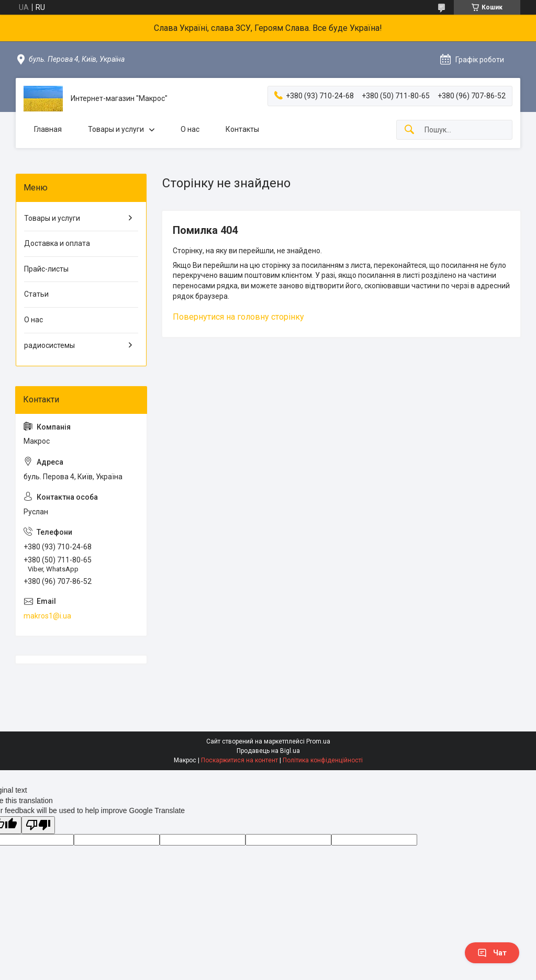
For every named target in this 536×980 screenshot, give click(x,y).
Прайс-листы (46, 269)
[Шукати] (409, 130)
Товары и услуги (116, 129)
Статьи (36, 294)
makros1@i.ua (47, 616)
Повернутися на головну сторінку (238, 317)
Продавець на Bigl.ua (268, 751)
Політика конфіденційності (323, 760)
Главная (48, 129)
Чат (492, 953)
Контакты (242, 129)
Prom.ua (318, 741)
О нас (190, 129)
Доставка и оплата (57, 243)
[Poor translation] (38, 825)
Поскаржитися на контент (239, 760)
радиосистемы (49, 345)
